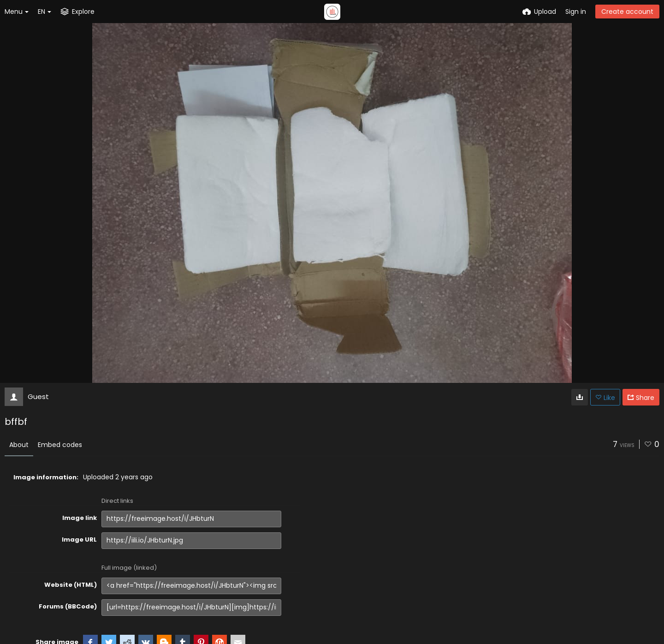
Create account (627, 12)
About (19, 445)
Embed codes (60, 445)
